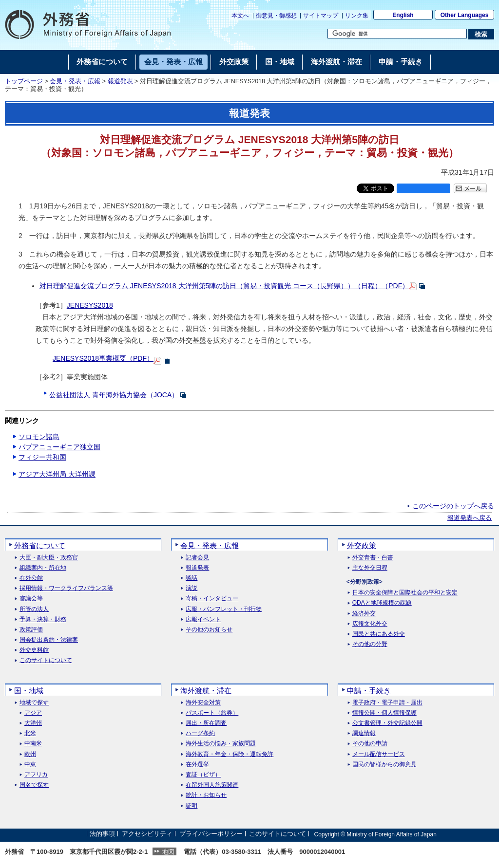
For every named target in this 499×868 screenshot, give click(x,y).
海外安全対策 (203, 703)
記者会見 (197, 558)
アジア (33, 713)
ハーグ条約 (200, 733)
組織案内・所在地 (43, 568)
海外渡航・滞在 (206, 691)
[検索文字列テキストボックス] (397, 34)
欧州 (30, 754)
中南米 (33, 744)
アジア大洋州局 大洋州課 (57, 474)
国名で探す (34, 785)
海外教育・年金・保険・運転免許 (230, 754)
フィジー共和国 (42, 457)
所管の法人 (34, 609)
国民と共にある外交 (379, 634)
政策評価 (31, 630)
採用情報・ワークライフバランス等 (66, 588)
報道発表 (120, 81)
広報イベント (203, 619)
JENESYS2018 (90, 305)
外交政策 (362, 545)
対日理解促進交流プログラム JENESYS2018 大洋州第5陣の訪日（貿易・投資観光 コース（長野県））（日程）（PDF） (224, 286)
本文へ (240, 16)
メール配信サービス (379, 754)
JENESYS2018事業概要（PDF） (103, 358)
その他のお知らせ (209, 630)
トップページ (24, 81)
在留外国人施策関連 (212, 785)
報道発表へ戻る (470, 518)
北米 (30, 733)
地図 (168, 852)
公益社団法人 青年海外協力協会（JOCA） (114, 395)
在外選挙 (197, 765)
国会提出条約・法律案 (49, 640)
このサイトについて (46, 660)
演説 (192, 588)
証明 (192, 806)
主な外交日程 (370, 568)
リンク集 (357, 16)
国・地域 (29, 691)
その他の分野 (370, 644)
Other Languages (465, 15)
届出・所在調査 (206, 723)
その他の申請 (370, 744)
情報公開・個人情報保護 (384, 713)
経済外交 (364, 614)
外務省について (40, 545)
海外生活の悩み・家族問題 (221, 744)
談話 (192, 578)
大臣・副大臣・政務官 (49, 558)
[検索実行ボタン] (481, 34)
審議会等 (31, 599)
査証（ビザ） (203, 775)
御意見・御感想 (276, 16)
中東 (30, 765)
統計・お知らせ (206, 795)
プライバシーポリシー (211, 834)
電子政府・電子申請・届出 (387, 703)
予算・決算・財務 (43, 619)
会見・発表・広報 (75, 81)
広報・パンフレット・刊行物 (224, 609)
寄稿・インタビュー (212, 599)
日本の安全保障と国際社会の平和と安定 (405, 593)
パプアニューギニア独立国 (59, 447)
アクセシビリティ (147, 834)
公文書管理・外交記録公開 (387, 723)
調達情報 (364, 733)
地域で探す (34, 703)
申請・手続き (369, 691)
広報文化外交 (370, 624)
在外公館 (31, 578)
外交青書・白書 (373, 558)
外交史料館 (34, 650)
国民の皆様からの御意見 (384, 765)
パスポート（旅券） (212, 713)
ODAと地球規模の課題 (382, 603)
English (403, 15)
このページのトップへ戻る (453, 506)
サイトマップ (321, 16)
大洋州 (33, 723)
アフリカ (36, 775)
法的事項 (102, 834)
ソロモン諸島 (39, 437)
